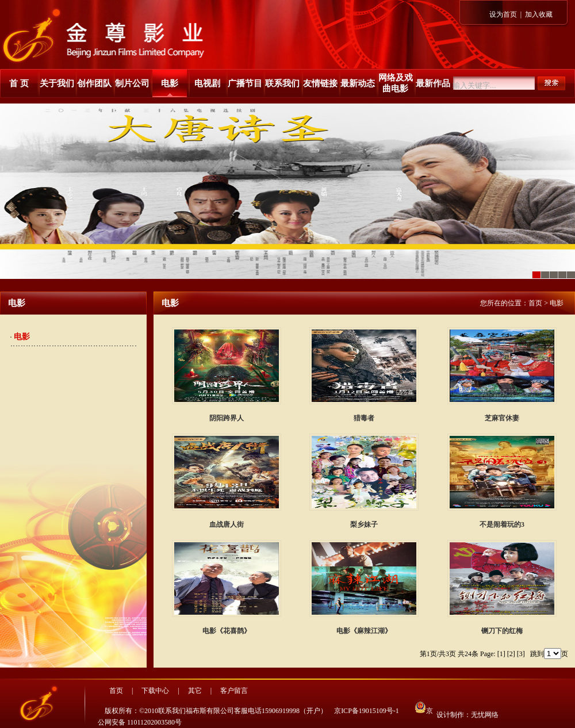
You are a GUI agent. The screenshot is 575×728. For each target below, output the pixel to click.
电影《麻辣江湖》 (364, 631)
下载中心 (155, 691)
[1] (501, 654)
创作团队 (94, 83)
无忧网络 (485, 715)
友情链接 (320, 83)
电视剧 (207, 83)
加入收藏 (539, 14)
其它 (195, 691)
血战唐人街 (227, 524)
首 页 (19, 83)
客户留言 (234, 691)
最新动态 (358, 83)
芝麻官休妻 (502, 418)
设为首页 (503, 14)
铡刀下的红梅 (502, 631)
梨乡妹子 (364, 524)
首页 (535, 303)
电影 (170, 83)
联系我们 (282, 83)
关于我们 (57, 83)
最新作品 (433, 83)
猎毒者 (364, 418)
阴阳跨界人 (227, 418)
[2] (511, 654)
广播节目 (245, 83)
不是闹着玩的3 (502, 524)
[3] (521, 654)
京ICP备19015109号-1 (367, 711)
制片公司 (132, 83)
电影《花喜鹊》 (227, 631)
